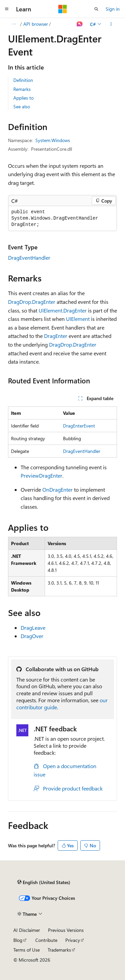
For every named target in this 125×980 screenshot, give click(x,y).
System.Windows (53, 140)
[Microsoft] (63, 9)
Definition (23, 80)
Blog (18, 940)
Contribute (46, 940)
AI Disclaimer (27, 930)
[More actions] (111, 24)
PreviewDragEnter (41, 475)
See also (22, 106)
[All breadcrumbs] (14, 24)
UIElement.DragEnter (63, 310)
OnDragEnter (57, 489)
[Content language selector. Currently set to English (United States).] (44, 882)
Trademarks (59, 950)
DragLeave (33, 628)
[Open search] (96, 9)
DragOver (32, 636)
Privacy (73, 940)
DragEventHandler (29, 258)
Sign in (113, 9)
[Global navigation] (7, 9)
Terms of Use (26, 950)
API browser (36, 24)
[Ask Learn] (80, 24)
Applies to (23, 98)
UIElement (78, 319)
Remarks (22, 89)
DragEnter (56, 336)
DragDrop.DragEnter (32, 302)
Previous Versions (66, 930)
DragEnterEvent (79, 426)
